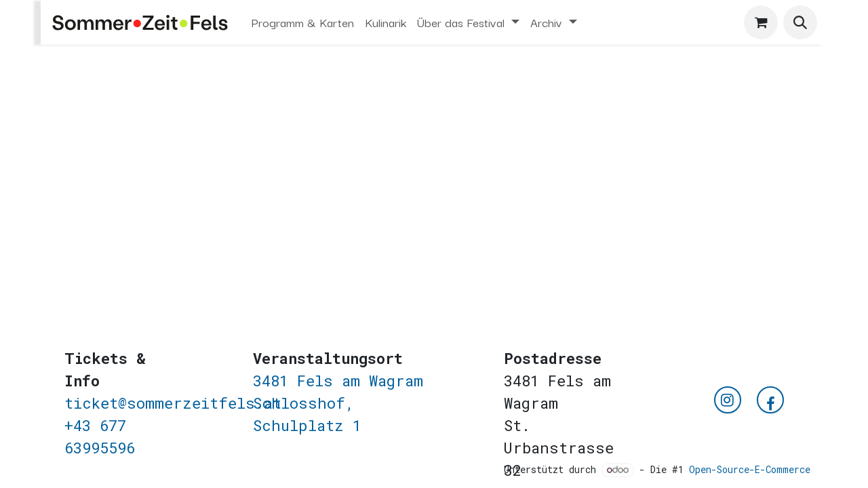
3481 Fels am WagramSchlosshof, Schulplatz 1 (338, 403)
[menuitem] (303, 22)
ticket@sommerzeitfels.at (173, 403)
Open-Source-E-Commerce (750, 469)
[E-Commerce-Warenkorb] (761, 22)
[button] (800, 22)
